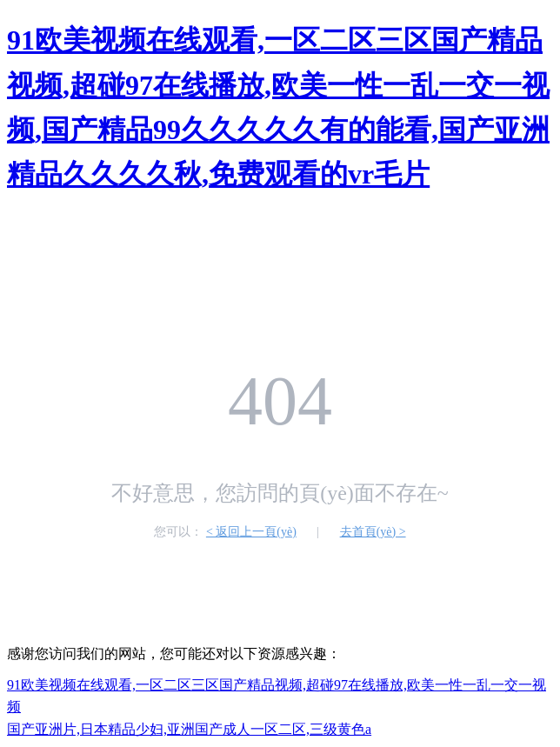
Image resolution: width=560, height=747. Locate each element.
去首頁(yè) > (373, 532)
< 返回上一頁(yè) (251, 532)
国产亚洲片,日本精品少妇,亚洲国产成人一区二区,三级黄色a (189, 729)
